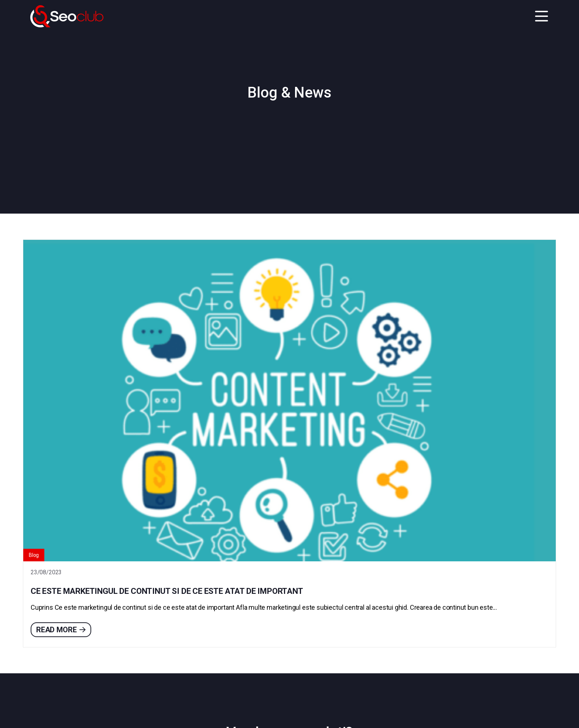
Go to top (548, 710)
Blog (37, 336)
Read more (65, 451)
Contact (289, 650)
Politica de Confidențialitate (107, 710)
